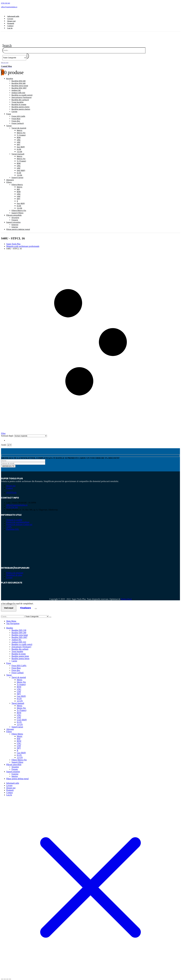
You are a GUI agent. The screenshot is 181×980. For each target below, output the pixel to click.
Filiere (9, 179)
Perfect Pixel (126, 596)
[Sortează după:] (30, 433)
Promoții (11, 23)
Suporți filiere (17, 210)
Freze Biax (16, 116)
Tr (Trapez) (21, 158)
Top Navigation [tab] (13, 620)
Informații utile (13, 16)
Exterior (15, 222)
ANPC (9, 524)
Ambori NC (16, 87)
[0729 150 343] (91, 3)
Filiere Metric (17, 182)
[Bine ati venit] (91, 62)
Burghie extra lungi (20, 83)
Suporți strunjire (13, 219)
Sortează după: (8, 433)
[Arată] (9, 442)
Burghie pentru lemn (21, 104)
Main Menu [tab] (11, 618)
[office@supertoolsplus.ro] (91, 7)
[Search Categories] (14, 55)
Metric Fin (21, 130)
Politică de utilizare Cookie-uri (19, 521)
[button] (7, 42)
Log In (10, 28)
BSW (19, 134)
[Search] (28, 53)
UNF (19, 139)
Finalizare (26, 605)
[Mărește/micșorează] (2, 976)
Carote (14, 108)
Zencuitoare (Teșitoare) (22, 94)
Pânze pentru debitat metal (18, 226)
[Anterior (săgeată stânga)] (2, 978)
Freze (9, 111)
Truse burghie (18, 99)
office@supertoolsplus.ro (17, 502)
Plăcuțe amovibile (14, 212)
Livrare (10, 19)
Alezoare (10, 177)
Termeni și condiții (14, 517)
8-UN (19, 146)
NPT (19, 141)
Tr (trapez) (21, 132)
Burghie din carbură (20, 97)
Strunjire (15, 215)
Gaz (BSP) (21, 144)
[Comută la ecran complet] (5, 976)
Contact (10, 26)
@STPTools (11, 490)
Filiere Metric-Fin (19, 207)
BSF (18, 186)
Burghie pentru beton (21, 106)
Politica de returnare (15, 570)
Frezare (15, 217)
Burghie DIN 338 (19, 78)
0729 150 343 (12, 504)
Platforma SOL (13, 526)
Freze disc (16, 118)
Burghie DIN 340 (19, 80)
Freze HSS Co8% (18, 113)
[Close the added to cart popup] (36, 606)
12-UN (19, 149)
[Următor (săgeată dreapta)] (5, 978)
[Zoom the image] (91, 538)
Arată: (4, 442)
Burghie (10, 76)
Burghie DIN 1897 (19, 85)
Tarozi (9, 123)
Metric (20, 127)
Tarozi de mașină (19, 125)
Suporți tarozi (17, 174)
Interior (15, 224)
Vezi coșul (9, 605)
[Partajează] (7, 976)
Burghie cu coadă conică (22, 92)
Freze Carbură (18, 120)
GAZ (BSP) (21, 167)
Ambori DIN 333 (18, 90)
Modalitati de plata (14, 572)
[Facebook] (5, 11)
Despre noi (11, 21)
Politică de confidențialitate (18, 519)
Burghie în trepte (19, 101)
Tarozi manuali (18, 151)
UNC (19, 137)
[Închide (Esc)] (10, 976)
